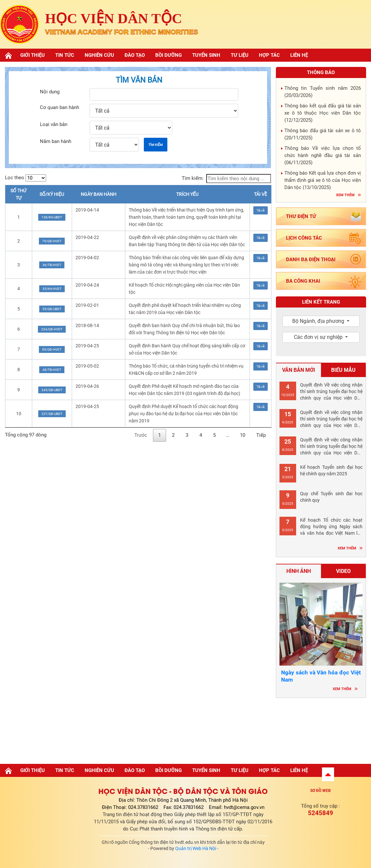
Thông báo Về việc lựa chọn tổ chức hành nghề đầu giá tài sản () (323, 155)
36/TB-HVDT (52, 265)
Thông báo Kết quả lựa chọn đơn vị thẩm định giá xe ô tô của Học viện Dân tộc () (323, 180)
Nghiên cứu (99, 55)
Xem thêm (345, 195)
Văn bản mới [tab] (299, 370)
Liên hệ (299, 55)
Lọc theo (25, 178)
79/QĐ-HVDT (52, 241)
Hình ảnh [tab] (299, 571)
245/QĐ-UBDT (52, 390)
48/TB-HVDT (52, 370)
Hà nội (321, 729)
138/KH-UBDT (52, 217)
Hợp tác (269, 55)
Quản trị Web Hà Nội (196, 848)
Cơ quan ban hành (59, 107)
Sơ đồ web (320, 791)
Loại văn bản (54, 124)
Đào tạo (135, 55)
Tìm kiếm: (226, 179)
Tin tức (65, 55)
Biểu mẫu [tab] (343, 370)
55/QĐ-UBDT (52, 309)
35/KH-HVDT (52, 289)
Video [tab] (343, 571)
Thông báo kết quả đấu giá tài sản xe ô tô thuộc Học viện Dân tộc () (323, 113)
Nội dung (50, 92)
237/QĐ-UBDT (52, 414)
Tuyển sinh (206, 55)
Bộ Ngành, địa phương (319, 321)
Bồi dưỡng (169, 55)
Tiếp (261, 435)
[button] (328, 774)
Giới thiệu (33, 55)
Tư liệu (240, 55)
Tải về (261, 210)
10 (243, 435)
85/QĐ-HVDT (52, 349)
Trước (141, 435)
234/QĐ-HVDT (52, 329)
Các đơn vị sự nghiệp (319, 337)
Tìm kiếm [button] (156, 145)
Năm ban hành (56, 141)
